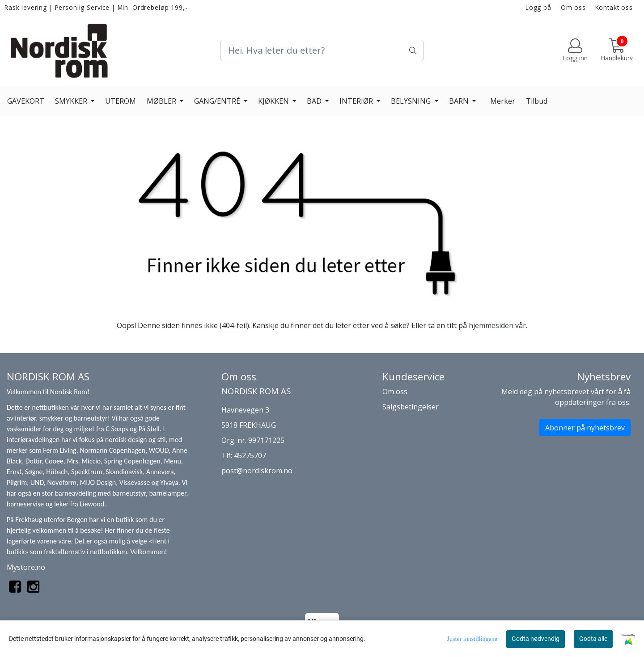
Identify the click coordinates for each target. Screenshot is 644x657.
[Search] (322, 51)
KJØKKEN (274, 101)
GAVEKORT (26, 101)
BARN (460, 101)
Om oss (573, 7)
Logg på (538, 7)
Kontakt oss (614, 7)
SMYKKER (72, 101)
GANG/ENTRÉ (218, 101)
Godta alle (593, 639)
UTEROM (121, 101)
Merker (503, 101)
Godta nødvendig (536, 639)
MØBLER (162, 101)
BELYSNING (412, 101)
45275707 (250, 455)
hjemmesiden (491, 325)
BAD (315, 101)
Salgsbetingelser (411, 407)
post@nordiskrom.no (257, 471)
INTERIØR (357, 101)
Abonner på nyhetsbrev (585, 428)
